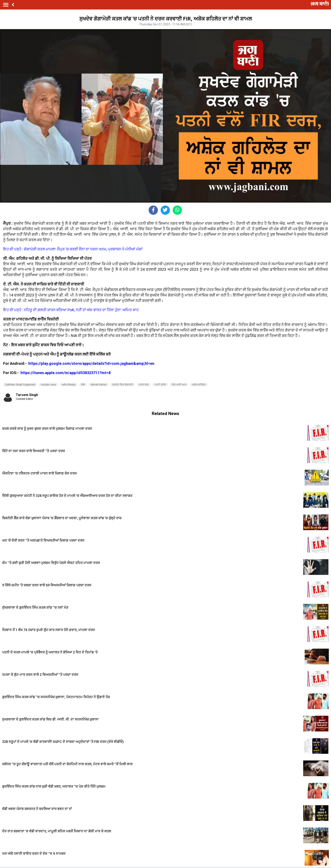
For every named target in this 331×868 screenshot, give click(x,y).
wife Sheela (69, 385)
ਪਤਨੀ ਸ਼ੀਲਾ (160, 385)
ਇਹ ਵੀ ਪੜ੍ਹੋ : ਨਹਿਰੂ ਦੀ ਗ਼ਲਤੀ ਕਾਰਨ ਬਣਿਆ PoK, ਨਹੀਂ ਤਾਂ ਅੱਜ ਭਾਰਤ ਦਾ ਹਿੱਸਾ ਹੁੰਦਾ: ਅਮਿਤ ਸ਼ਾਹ (71, 310)
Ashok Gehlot (99, 385)
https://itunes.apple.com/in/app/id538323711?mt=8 (66, 373)
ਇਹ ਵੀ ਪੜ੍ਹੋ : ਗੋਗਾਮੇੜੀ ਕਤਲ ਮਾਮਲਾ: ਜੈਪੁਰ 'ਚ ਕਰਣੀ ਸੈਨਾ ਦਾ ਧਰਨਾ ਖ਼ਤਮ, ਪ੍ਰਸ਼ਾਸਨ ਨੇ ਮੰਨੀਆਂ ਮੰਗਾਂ (73, 249)
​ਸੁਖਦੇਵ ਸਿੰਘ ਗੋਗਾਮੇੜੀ (123, 385)
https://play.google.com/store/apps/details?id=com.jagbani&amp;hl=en (92, 363)
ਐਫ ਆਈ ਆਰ (179, 385)
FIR (83, 385)
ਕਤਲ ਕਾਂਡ (144, 385)
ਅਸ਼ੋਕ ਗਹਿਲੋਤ (199, 385)
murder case (48, 385)
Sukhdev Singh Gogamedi (20, 385)
